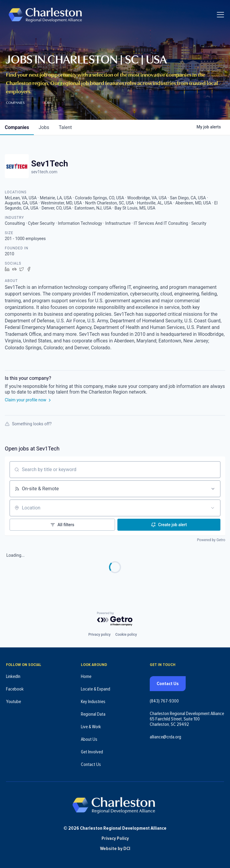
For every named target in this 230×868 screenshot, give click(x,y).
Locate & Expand (96, 688)
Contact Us (91, 764)
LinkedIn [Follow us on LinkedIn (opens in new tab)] (13, 676)
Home (86, 676)
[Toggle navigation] (220, 15)
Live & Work (91, 726)
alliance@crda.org (165, 736)
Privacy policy (99, 634)
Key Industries (93, 701)
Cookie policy (126, 634)
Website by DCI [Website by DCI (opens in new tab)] (115, 849)
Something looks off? (28, 424)
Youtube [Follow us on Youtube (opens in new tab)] (13, 701)
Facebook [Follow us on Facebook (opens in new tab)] (15, 688)
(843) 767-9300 (164, 700)
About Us (89, 739)
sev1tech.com (44, 172)
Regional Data (93, 714)
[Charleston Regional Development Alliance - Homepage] (46, 15)
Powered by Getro (211, 540)
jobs (44, 127)
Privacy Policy (115, 838)
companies (17, 127)
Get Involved (92, 751)
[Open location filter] (213, 508)
